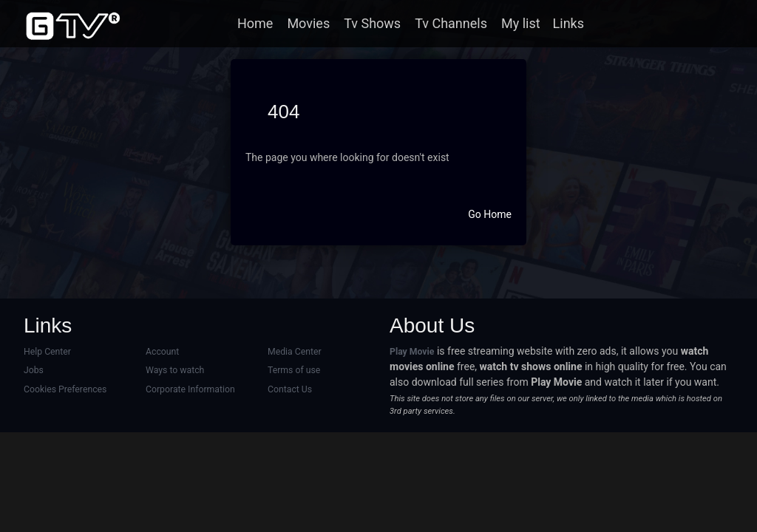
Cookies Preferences (65, 389)
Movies (308, 23)
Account (162, 352)
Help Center (47, 352)
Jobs (34, 370)
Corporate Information (190, 389)
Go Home (490, 214)
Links (568, 23)
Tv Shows (372, 23)
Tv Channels (451, 23)
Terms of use (294, 370)
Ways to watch (175, 370)
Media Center (295, 352)
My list (521, 23)
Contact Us (290, 389)
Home (255, 23)
